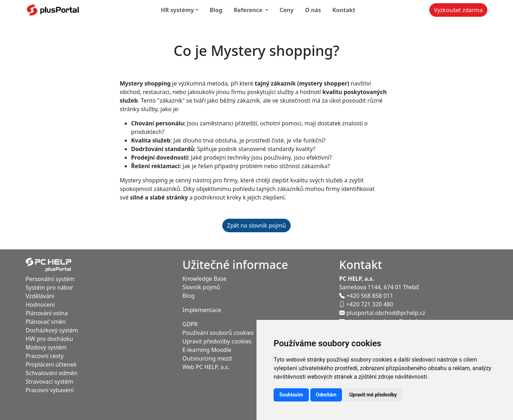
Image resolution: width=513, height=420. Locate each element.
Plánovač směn (46, 322)
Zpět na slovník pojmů (256, 225)
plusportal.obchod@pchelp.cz (382, 313)
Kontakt (344, 10)
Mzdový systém (46, 347)
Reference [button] (249, 10)
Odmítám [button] (326, 395)
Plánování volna (47, 313)
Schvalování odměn (52, 373)
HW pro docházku (49, 339)
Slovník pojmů (201, 287)
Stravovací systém (50, 382)
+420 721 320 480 (366, 304)
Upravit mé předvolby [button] (373, 395)
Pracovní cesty (45, 356)
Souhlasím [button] (291, 395)
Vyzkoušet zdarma (458, 10)
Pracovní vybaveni (50, 390)
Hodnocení (40, 305)
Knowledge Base (204, 279)
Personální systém (50, 279)
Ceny (287, 10)
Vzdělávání (40, 296)
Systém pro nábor (50, 287)
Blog (216, 10)
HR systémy (177, 10)
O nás (313, 10)
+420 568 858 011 (366, 296)
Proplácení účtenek (51, 364)
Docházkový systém (52, 330)
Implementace (202, 310)
